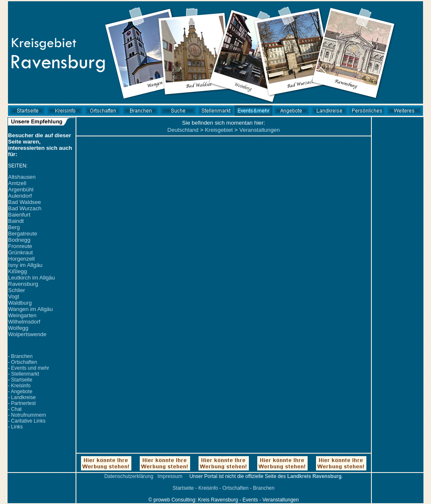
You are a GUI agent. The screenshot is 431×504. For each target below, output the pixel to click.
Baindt (16, 221)
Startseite (22, 380)
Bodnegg (19, 240)
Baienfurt (19, 215)
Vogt (14, 296)
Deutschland (183, 130)
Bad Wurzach (25, 208)
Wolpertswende (27, 334)
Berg (14, 227)
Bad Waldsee (25, 202)
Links (17, 427)
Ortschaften (24, 362)
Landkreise (23, 397)
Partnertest (23, 403)
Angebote (22, 392)
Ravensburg (23, 284)
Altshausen (22, 177)
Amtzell (17, 183)
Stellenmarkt (25, 374)
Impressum (170, 476)
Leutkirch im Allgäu (31, 278)
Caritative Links (28, 421)
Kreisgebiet (219, 130)
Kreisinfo (21, 386)
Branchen (22, 356)
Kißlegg (17, 271)
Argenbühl (21, 189)
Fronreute (20, 246)
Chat (16, 409)
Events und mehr (30, 368)
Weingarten (22, 315)
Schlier (17, 290)
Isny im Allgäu (25, 265)
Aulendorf (20, 196)
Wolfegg (18, 328)
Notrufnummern (28, 415)
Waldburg (20, 303)
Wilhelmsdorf (24, 322)
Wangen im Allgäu (30, 309)
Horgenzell (21, 259)
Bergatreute (23, 234)
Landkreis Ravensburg (314, 476)
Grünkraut (20, 252)
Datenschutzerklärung (129, 476)
